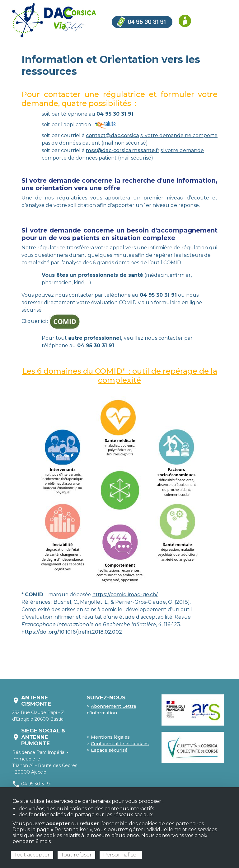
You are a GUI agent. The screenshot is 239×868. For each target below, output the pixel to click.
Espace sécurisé (109, 750)
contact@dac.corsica (112, 135)
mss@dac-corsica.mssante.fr (123, 150)
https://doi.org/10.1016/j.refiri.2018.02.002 (72, 632)
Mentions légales (110, 737)
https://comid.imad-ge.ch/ (125, 595)
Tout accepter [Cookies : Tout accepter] (32, 855)
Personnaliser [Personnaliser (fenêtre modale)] (121, 855)
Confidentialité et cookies (120, 744)
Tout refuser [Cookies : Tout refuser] (76, 855)
